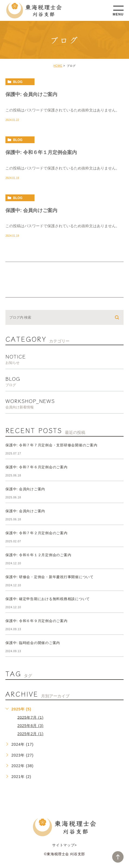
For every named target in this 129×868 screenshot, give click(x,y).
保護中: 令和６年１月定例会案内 (41, 152)
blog (18, 82)
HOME (58, 66)
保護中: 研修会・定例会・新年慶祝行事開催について (50, 577)
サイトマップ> (64, 845)
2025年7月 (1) (30, 717)
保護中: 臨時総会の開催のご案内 (33, 643)
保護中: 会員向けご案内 (31, 94)
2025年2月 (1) (30, 734)
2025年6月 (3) (30, 726)
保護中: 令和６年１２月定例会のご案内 (38, 555)
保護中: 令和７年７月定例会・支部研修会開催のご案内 (51, 445)
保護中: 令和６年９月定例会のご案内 (37, 621)
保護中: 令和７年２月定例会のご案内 (37, 533)
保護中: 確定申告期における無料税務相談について (48, 599)
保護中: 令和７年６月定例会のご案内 (37, 467)
